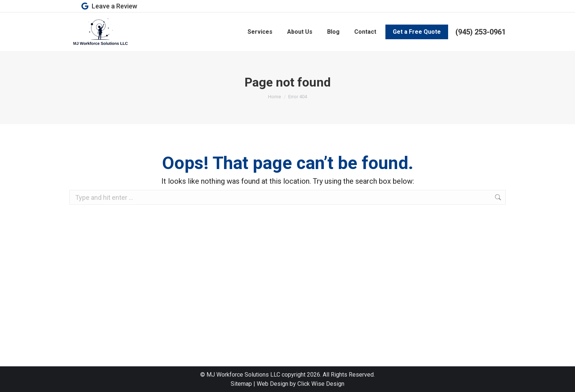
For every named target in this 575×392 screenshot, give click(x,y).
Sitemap (241, 384)
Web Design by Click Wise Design (301, 384)
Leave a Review (109, 6)
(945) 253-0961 (481, 32)
